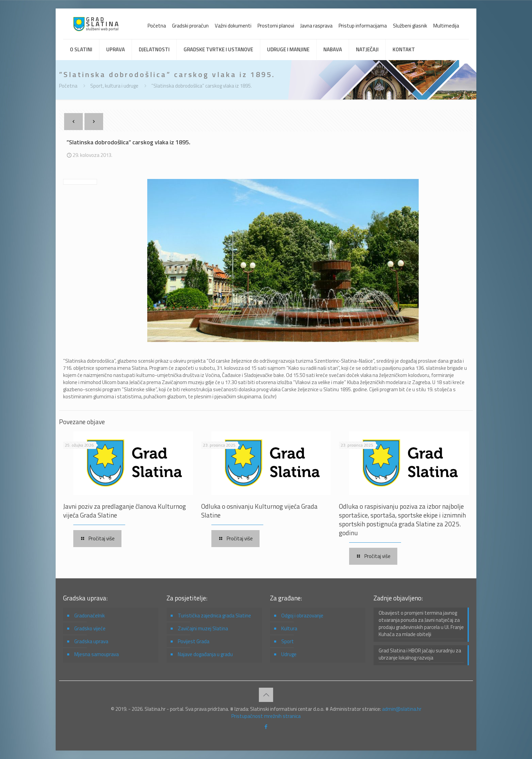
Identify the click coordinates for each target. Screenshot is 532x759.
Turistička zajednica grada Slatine (214, 616)
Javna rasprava (316, 26)
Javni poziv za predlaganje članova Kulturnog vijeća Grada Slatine (125, 511)
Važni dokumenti (233, 26)
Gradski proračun (190, 26)
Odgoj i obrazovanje (302, 616)
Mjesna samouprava (97, 654)
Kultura (289, 628)
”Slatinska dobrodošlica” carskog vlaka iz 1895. (202, 86)
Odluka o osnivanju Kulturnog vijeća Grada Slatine (259, 511)
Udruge (289, 654)
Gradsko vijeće (90, 628)
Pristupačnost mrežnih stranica (266, 716)
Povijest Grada (194, 641)
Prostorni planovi (276, 26)
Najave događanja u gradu (205, 654)
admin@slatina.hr (402, 709)
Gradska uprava (91, 641)
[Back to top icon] (266, 695)
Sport (288, 641)
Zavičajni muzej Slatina (203, 628)
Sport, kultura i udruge (114, 86)
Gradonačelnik (90, 616)
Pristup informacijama (363, 26)
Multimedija (446, 26)
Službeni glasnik (410, 26)
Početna (157, 26)
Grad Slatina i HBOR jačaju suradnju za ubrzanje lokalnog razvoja (420, 654)
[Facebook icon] (266, 727)
